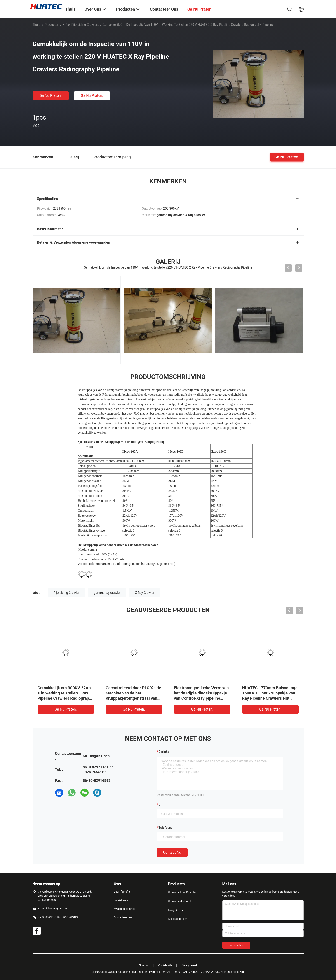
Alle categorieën (178, 919)
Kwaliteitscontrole (125, 909)
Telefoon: (165, 828)
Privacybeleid (189, 965)
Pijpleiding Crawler (66, 593)
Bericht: (164, 752)
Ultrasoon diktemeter (181, 901)
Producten (52, 25)
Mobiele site (165, 965)
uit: (161, 805)
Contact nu (172, 852)
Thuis (36, 25)
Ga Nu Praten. (50, 96)
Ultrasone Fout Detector (182, 892)
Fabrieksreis (121, 900)
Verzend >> (236, 945)
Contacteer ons (123, 917)
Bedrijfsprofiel (122, 892)
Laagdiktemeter (178, 910)
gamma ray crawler (107, 593)
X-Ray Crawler (145, 593)
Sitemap (144, 965)
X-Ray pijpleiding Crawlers (81, 25)
